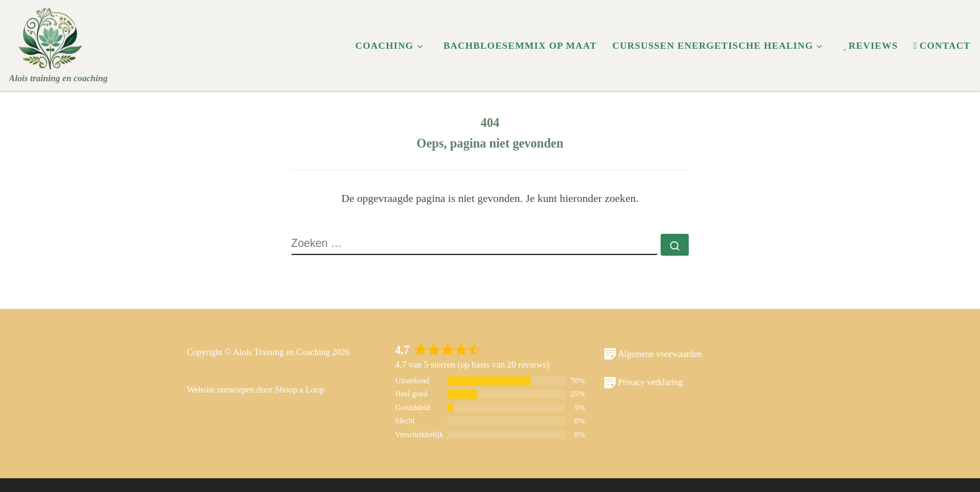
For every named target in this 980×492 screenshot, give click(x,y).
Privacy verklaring (643, 383)
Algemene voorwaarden (653, 354)
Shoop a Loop (300, 390)
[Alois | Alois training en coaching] (51, 36)
